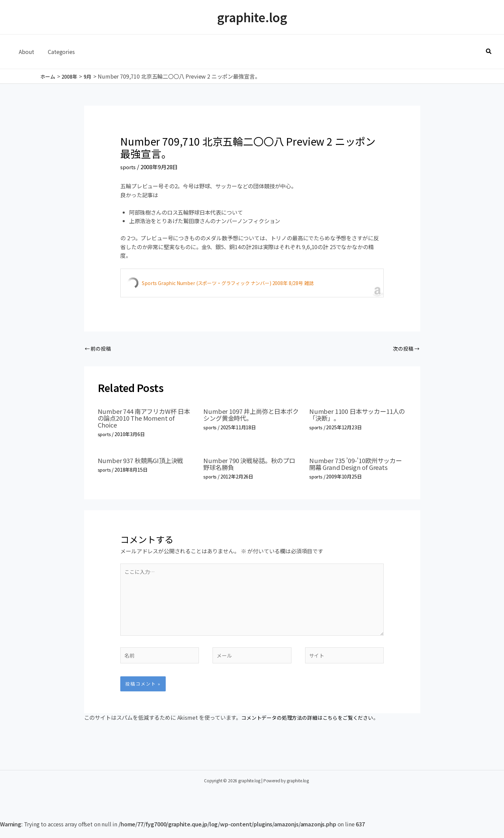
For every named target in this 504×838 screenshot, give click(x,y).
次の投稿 (405, 349)
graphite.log (252, 17)
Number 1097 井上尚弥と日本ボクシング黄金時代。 (249, 415)
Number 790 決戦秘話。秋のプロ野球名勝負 (250, 465)
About (25, 52)
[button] (489, 52)
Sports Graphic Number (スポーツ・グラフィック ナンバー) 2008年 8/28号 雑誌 (228, 283)
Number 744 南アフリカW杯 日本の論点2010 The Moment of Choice (145, 419)
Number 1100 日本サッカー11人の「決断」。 (355, 415)
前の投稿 (99, 349)
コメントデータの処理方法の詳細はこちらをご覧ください (312, 727)
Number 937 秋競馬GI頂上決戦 (145, 461)
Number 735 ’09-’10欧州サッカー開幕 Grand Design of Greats (357, 465)
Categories (57, 52)
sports (128, 167)
